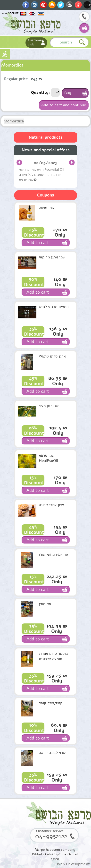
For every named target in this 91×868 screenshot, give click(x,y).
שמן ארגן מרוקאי (52, 257)
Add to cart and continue (64, 105)
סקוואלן (45, 604)
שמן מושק (47, 208)
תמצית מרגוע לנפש (54, 307)
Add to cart (38, 243)
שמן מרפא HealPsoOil (48, 458)
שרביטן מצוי (49, 406)
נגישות (5, 54)
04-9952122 (84, 17)
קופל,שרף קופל (51, 703)
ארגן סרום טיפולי (52, 356)
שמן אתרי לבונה (51, 505)
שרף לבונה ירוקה (52, 753)
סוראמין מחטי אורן (53, 554)
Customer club (36, 42)
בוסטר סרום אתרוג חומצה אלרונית (53, 656)
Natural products (46, 137)
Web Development (73, 864)
